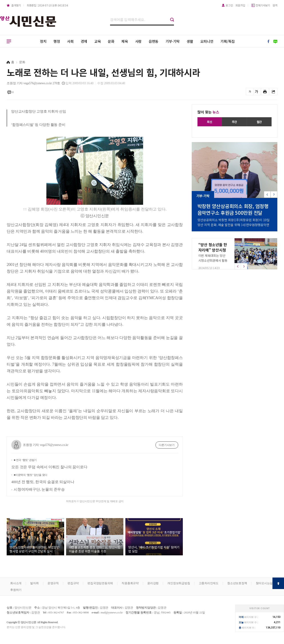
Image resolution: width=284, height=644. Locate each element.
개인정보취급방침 (179, 583)
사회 (70, 41)
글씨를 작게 (250, 92)
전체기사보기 (263, 5)
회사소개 (16, 583)
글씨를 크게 (257, 92)
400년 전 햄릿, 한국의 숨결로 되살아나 (43, 479)
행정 (57, 41)
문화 (111, 41)
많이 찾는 (208, 112)
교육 (98, 41)
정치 (43, 41)
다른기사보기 (167, 445)
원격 (275, 5)
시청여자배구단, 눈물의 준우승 (39, 489)
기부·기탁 (173, 41)
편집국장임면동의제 (100, 583)
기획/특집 (228, 41)
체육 (125, 41)
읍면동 (154, 41)
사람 (138, 41)
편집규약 (73, 583)
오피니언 (207, 41)
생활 (190, 41)
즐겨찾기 (16, 5)
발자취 (34, 583)
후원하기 (16, 590)
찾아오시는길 (264, 583)
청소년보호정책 (237, 583)
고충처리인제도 (209, 583)
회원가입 (240, 5)
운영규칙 (53, 583)
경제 (84, 41)
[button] (274, 194)
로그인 (229, 5)
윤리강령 (153, 583)
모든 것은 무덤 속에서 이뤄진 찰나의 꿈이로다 (49, 464)
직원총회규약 (130, 583)
